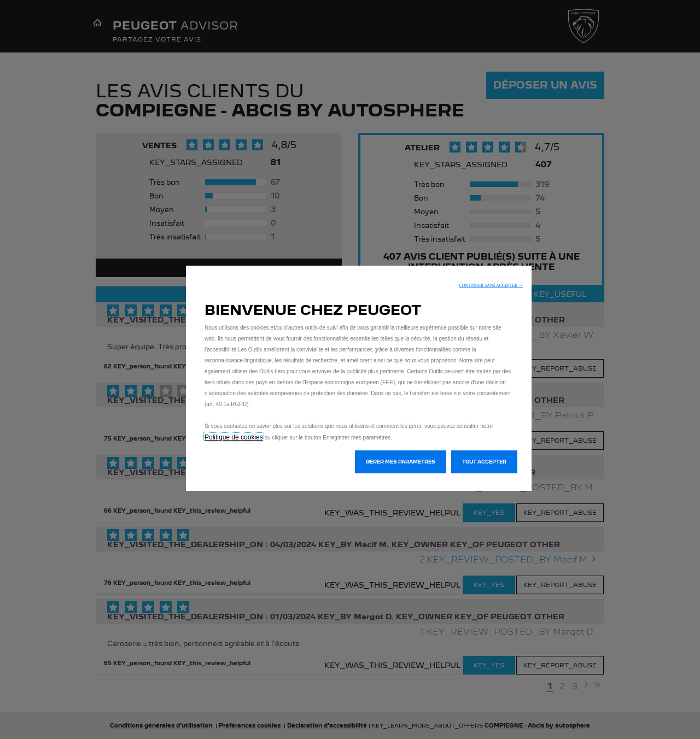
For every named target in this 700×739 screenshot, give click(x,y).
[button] (491, 286)
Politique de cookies (234, 437)
